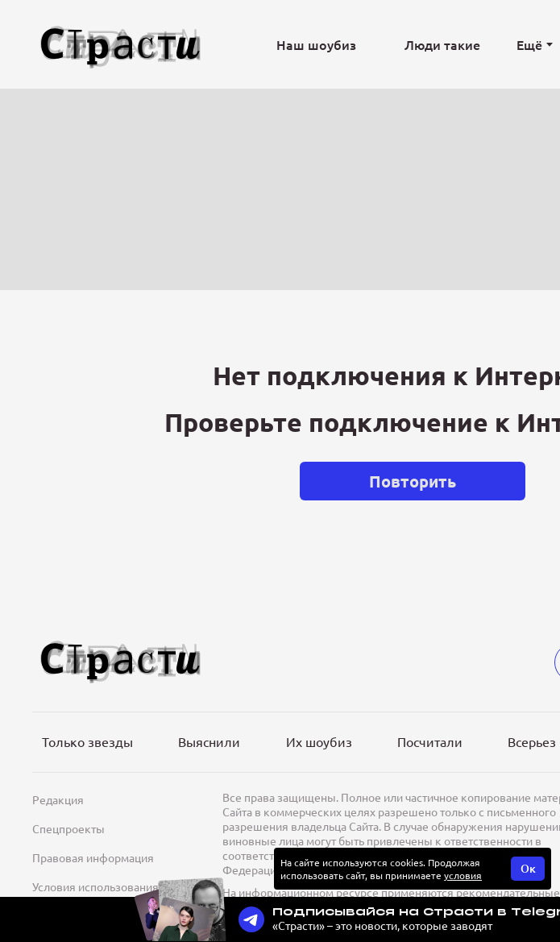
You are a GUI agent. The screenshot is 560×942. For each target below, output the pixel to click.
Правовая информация (93, 857)
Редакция (58, 799)
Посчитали (430, 741)
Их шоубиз (319, 741)
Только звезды (87, 741)
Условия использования (95, 886)
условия (463, 875)
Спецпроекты (68, 828)
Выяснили (209, 741)
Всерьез (532, 741)
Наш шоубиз (316, 44)
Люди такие (442, 44)
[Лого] (121, 45)
